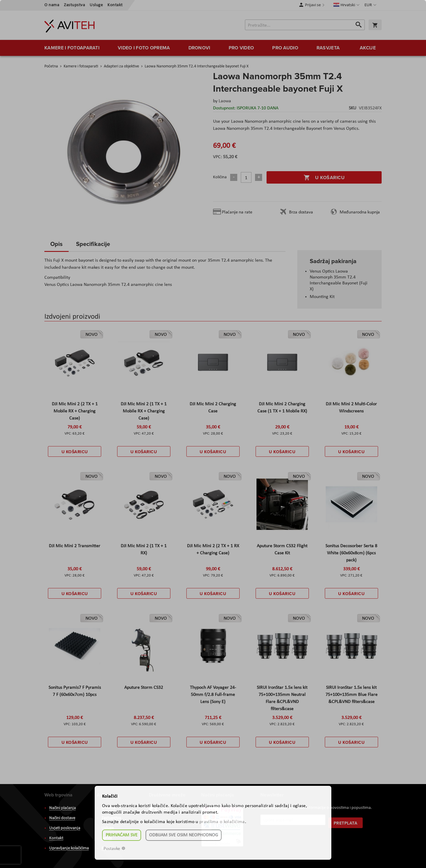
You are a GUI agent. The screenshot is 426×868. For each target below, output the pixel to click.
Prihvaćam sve (122, 835)
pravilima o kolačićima (222, 822)
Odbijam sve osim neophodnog (184, 835)
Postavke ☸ (114, 849)
